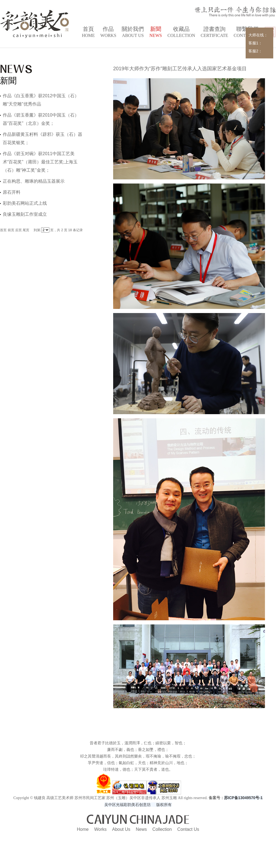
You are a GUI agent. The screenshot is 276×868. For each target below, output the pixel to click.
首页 (3, 230)
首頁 (88, 32)
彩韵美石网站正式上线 (25, 203)
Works (100, 829)
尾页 (26, 230)
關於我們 (133, 32)
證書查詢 (214, 32)
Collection (162, 829)
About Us (121, 829)
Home (83, 829)
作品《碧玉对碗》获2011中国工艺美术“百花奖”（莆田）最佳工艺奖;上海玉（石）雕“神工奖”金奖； (40, 162)
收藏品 (181, 32)
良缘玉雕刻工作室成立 (25, 214)
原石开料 (12, 192)
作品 (108, 32)
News (141, 829)
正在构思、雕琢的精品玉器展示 (34, 181)
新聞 (156, 32)
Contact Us (188, 829)
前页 (11, 230)
